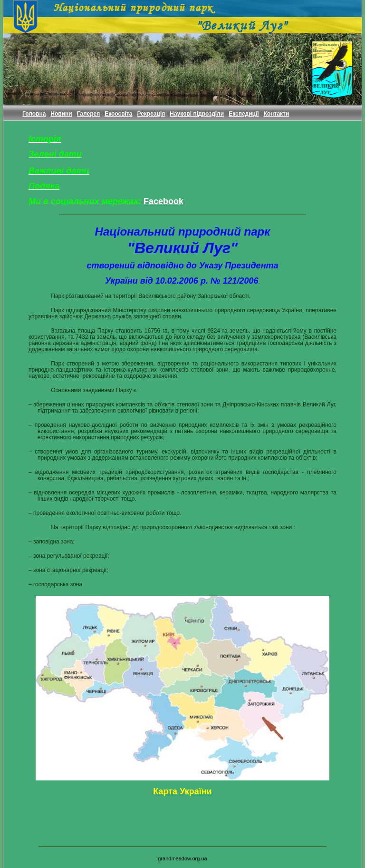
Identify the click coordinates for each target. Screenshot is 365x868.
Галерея (88, 114)
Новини (61, 114)
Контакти (277, 114)
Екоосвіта (118, 114)
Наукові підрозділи (197, 114)
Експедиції (244, 114)
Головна (34, 114)
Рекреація (151, 114)
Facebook (163, 201)
